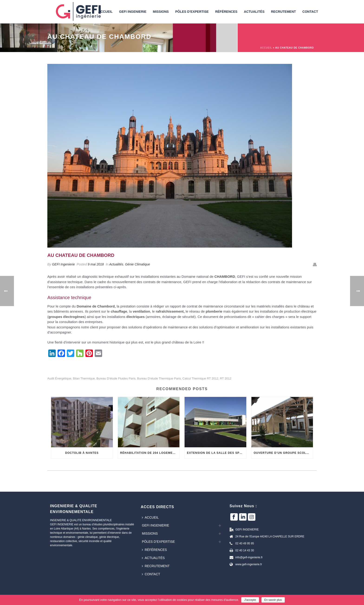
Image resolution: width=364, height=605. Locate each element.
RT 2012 (226, 378)
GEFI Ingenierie (63, 264)
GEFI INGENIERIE (133, 12)
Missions (161, 12)
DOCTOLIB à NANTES (82, 453)
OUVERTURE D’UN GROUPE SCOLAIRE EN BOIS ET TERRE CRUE (283, 453)
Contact (310, 12)
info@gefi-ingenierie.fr (249, 557)
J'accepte (250, 600)
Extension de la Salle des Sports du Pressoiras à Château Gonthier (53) (217, 453)
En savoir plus (273, 600)
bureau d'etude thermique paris (159, 378)
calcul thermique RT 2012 (200, 378)
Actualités (254, 12)
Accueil (266, 48)
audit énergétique (59, 378)
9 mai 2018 (96, 264)
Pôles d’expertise (192, 12)
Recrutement (283, 12)
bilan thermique (84, 378)
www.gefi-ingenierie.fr (249, 564)
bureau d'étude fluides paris (116, 378)
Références (226, 12)
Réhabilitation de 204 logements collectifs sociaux (150, 453)
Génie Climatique (138, 264)
